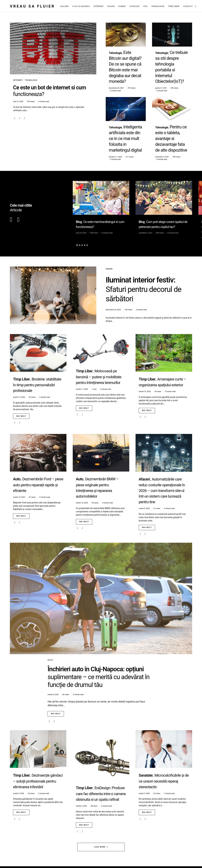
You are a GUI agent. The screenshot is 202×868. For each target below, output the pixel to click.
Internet (18, 80)
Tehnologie (31, 80)
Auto (50, 631)
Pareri (109, 240)
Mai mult (21, 387)
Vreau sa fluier (32, 6)
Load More (100, 852)
